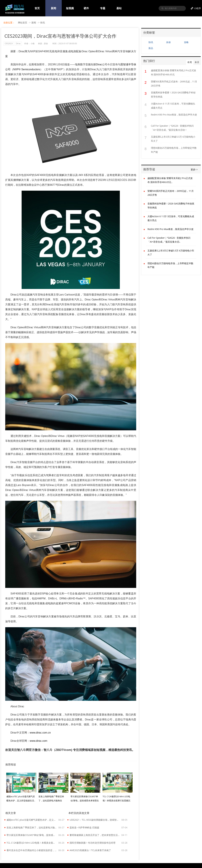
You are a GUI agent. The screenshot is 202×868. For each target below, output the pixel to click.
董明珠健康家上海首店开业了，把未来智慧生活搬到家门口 (95, 835)
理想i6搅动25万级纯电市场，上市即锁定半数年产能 (174, 150)
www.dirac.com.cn (40, 733)
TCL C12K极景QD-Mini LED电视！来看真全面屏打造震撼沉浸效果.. (116, 801)
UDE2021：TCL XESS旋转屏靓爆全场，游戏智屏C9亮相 (95, 820)
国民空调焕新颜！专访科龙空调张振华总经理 (92, 843)
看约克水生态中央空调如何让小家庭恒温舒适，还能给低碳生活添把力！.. (32, 850)
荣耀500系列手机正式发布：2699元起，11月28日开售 (174, 84)
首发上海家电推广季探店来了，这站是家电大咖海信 (32, 827)
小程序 (197, 8)
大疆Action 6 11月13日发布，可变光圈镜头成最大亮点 (173, 106)
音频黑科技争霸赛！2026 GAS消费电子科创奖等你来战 (173, 95)
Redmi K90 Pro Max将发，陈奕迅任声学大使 (174, 115)
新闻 (34, 23)
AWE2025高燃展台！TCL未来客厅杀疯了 (90, 850)
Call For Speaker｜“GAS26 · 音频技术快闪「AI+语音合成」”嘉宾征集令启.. (169, 240)
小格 (33, 43)
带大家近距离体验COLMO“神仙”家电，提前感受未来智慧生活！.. (85, 801)
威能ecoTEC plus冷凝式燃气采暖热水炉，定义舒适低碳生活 (32, 820)
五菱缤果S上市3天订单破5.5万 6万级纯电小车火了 (173, 139)
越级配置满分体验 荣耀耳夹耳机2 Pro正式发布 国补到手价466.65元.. (170, 180)
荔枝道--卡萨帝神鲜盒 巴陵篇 (84, 827)
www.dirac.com (38, 741)
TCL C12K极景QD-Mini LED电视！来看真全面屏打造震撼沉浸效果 (32, 843)
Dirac (18, 43)
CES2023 (9, 43)
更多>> (194, 170)
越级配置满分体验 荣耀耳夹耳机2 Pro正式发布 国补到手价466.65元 (174, 72)
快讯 (43, 23)
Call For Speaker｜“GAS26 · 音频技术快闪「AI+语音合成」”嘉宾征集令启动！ (172, 128)
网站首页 (23, 23)
